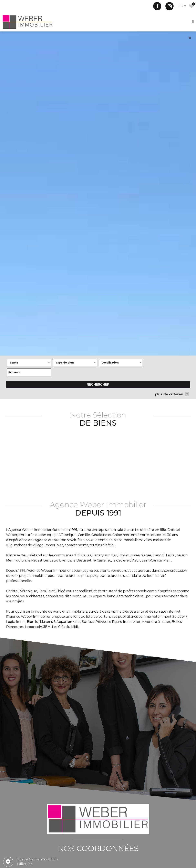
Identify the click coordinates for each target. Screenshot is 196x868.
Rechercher (98, 411)
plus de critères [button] (172, 421)
